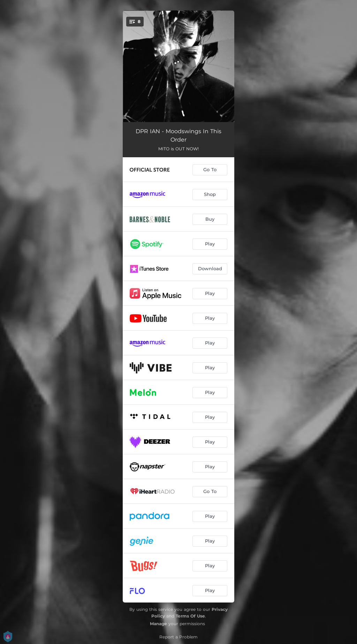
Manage (158, 624)
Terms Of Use (190, 616)
